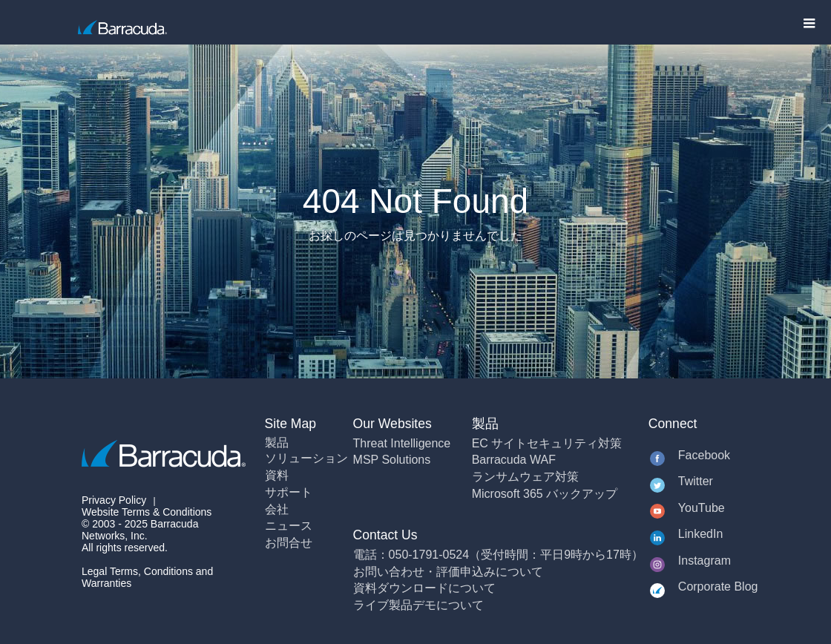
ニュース (289, 526)
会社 (277, 509)
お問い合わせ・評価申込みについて (448, 572)
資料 (277, 475)
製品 (277, 443)
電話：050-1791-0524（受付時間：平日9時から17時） (498, 555)
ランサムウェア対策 (525, 477)
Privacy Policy (114, 500)
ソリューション (306, 458)
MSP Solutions (392, 460)
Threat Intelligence (402, 443)
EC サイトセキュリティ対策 (547, 443)
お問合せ (289, 543)
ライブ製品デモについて (418, 605)
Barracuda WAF (514, 460)
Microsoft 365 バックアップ (545, 494)
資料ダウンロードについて (424, 588)
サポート (289, 492)
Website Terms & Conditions (147, 512)
